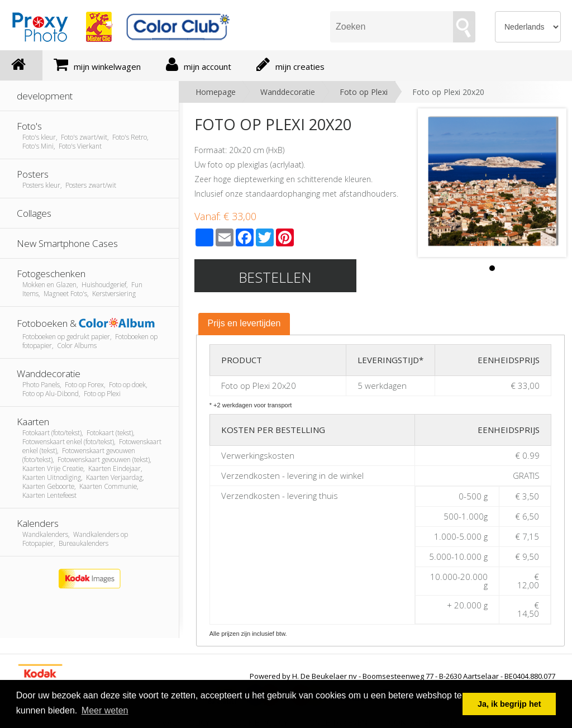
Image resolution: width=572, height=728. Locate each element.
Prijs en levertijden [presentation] (244, 323)
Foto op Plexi (364, 92)
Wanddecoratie (288, 92)
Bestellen (275, 277)
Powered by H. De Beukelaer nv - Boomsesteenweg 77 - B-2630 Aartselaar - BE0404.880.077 (402, 676)
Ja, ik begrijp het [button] (509, 704)
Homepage (216, 92)
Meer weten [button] (105, 710)
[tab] (244, 324)
